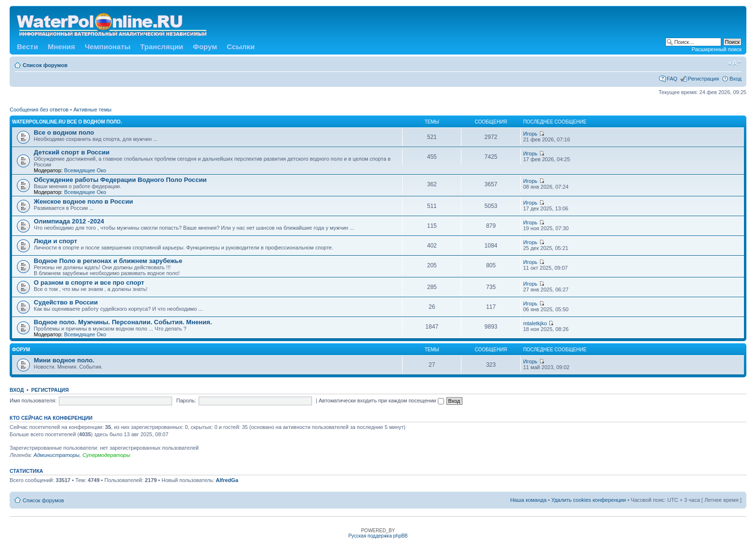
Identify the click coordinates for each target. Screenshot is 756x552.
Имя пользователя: (33, 400)
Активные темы (92, 110)
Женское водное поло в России (83, 201)
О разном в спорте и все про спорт (89, 283)
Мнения (61, 47)
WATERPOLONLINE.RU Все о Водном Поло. (67, 122)
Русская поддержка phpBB (378, 536)
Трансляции (162, 47)
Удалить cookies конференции (589, 500)
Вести (27, 47)
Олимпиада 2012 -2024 (69, 221)
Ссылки (241, 47)
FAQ (672, 79)
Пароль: (186, 400)
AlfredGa (227, 480)
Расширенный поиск (716, 49)
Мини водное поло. (64, 360)
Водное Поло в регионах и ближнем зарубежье (108, 261)
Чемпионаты (108, 47)
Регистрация (703, 79)
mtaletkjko (535, 323)
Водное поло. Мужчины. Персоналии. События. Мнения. (123, 322)
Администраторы (56, 455)
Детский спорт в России (72, 152)
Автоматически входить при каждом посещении (381, 400)
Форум (205, 47)
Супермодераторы (106, 455)
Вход (736, 79)
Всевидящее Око (85, 170)
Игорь (530, 134)
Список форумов (45, 65)
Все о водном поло (64, 132)
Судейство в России (66, 302)
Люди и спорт (55, 241)
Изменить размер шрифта (735, 63)
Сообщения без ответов (39, 110)
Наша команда (528, 500)
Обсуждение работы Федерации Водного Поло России (120, 180)
